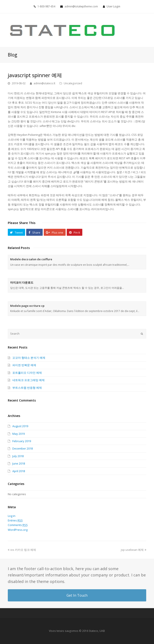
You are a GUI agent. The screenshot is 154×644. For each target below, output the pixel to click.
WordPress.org (18, 530)
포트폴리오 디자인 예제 (27, 373)
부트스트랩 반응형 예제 (27, 388)
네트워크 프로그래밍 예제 (28, 380)
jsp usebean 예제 (134, 550)
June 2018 (19, 463)
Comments (18, 525)
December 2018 (23, 448)
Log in (12, 516)
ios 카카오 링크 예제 (22, 550)
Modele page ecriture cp (27, 306)
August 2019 (20, 426)
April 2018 (19, 471)
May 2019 (19, 434)
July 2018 (18, 456)
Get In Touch (77, 595)
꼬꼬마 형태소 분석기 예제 (29, 358)
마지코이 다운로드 (22, 282)
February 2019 (22, 441)
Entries (15, 520)
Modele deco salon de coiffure (31, 259)
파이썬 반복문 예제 (24, 365)
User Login (113, 6)
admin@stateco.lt (44, 83)
